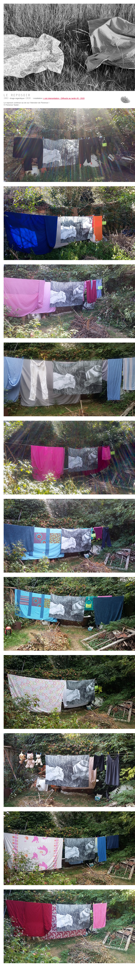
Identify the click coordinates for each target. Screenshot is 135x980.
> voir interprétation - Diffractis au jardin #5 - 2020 (64, 98)
